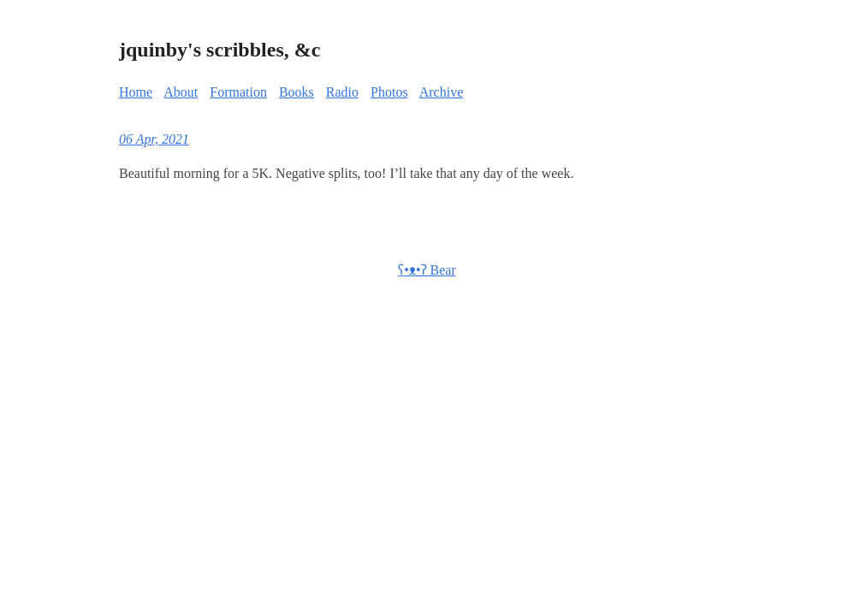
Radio (342, 92)
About (181, 92)
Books (297, 92)
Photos (389, 92)
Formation (238, 92)
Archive (442, 92)
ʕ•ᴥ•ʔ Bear (427, 270)
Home (136, 92)
